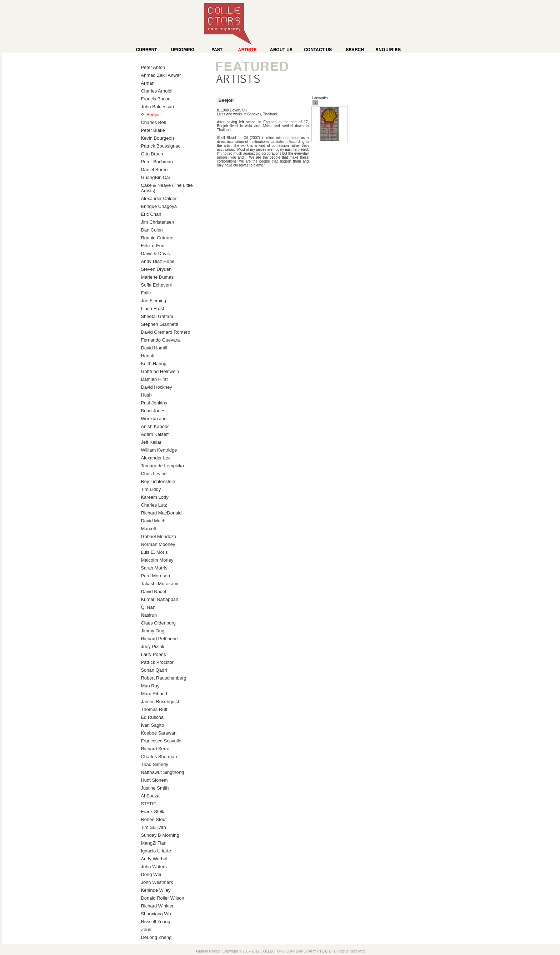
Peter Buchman (157, 162)
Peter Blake (153, 130)
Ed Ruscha (152, 717)
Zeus (146, 929)
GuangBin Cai (155, 177)
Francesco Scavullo (161, 741)
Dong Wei (151, 874)
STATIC (149, 804)
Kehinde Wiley (156, 890)
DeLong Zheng (156, 937)
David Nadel (153, 591)
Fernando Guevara (160, 340)
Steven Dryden (156, 269)
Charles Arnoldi (156, 91)
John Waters (154, 867)
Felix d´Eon (152, 246)
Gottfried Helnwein (160, 371)
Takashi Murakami (159, 584)
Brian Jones (153, 411)
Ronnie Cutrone (157, 238)
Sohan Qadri (154, 670)
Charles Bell (153, 122)
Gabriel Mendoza (158, 536)
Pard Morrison (155, 576)
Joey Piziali (152, 646)
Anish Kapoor (155, 426)
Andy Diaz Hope (157, 261)
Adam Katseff (155, 434)
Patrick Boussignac (161, 146)
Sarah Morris (154, 568)
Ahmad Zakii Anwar (161, 75)
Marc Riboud (154, 694)
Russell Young (155, 922)
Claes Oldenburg (158, 623)
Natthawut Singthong (162, 772)
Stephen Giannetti (159, 324)
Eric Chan (151, 214)
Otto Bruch (152, 154)
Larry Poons (153, 654)
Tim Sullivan (153, 827)
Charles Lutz (154, 505)
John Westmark (157, 882)
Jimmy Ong (152, 631)
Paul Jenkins (154, 403)
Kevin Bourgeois (158, 138)
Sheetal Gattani (157, 316)
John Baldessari (157, 107)
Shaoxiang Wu (156, 914)
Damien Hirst (154, 379)
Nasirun (149, 615)
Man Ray (150, 686)
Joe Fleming (153, 301)
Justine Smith (155, 788)
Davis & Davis (155, 253)
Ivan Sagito (152, 725)
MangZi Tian (154, 843)
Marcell (148, 529)
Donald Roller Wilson (162, 898)
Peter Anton (153, 67)
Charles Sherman (159, 757)
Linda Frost (152, 309)
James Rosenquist (160, 702)
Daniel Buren (154, 170)
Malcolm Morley (157, 560)
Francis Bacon (156, 99)
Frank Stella (153, 812)
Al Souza (150, 796)
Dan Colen (152, 230)
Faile (146, 293)
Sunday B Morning (160, 835)
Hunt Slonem (154, 780)
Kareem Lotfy (154, 497)
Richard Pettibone (159, 639)
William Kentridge (159, 450)
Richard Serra (155, 749)
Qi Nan (148, 607)
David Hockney (156, 387)
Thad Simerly (154, 764)
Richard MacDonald (161, 513)
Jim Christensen (157, 222)
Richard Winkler (157, 906)
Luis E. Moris (154, 552)
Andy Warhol (154, 859)
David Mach (153, 521)
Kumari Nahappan (159, 599)
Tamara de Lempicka (162, 466)
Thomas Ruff (154, 709)
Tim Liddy (151, 489)
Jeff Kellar (151, 442)
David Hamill (154, 348)
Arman (147, 83)
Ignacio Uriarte (156, 851)
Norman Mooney (158, 544)
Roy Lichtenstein (158, 481)
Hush (146, 395)
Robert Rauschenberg (163, 678)
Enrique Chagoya (159, 206)
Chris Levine (154, 474)
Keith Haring (154, 364)
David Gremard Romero (165, 332)
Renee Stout (154, 819)
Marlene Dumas (157, 277)
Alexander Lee (156, 458)
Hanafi (147, 356)
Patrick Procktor (157, 662)
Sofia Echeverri (156, 285)
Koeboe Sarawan (159, 733)
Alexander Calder (159, 198)
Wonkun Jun (154, 419)
